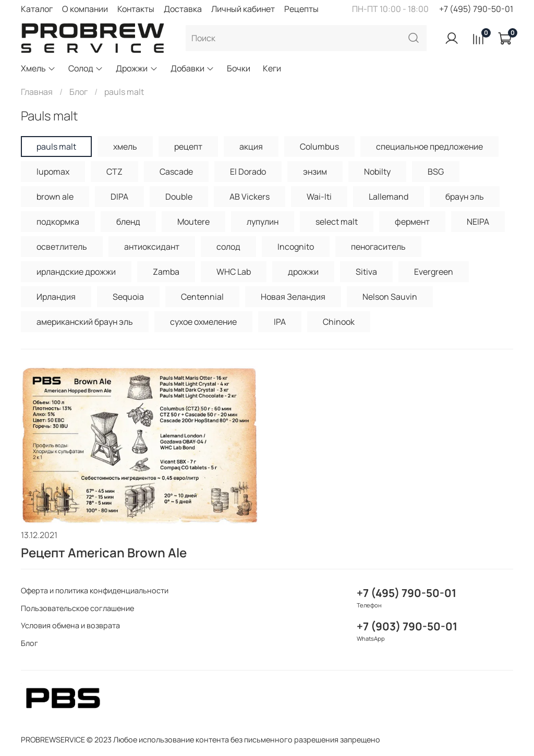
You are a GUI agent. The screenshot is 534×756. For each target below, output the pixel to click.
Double (179, 197)
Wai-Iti (319, 197)
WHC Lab (234, 272)
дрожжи (303, 272)
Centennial (202, 297)
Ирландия (56, 297)
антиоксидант (152, 247)
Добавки (192, 68)
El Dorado (248, 172)
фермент (412, 222)
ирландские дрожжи (76, 272)
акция (251, 147)
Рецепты (301, 9)
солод (228, 247)
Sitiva (366, 272)
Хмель (38, 68)
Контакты (136, 9)
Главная (37, 92)
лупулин (263, 222)
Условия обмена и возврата (70, 625)
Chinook (339, 322)
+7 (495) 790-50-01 (476, 9)
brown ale (55, 197)
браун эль (465, 197)
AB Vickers (250, 197)
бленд (128, 222)
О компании (85, 9)
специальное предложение (429, 147)
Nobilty (377, 172)
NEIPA (478, 222)
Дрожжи (137, 68)
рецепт (188, 147)
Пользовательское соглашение (77, 608)
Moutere (193, 222)
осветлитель (62, 247)
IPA (280, 322)
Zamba (166, 272)
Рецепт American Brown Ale (104, 552)
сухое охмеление (203, 322)
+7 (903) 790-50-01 (407, 626)
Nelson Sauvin (390, 297)
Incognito (296, 247)
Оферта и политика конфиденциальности (95, 590)
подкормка (58, 222)
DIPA (119, 197)
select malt (337, 222)
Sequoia (128, 297)
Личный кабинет (243, 9)
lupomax (53, 172)
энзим (315, 172)
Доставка (183, 9)
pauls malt (56, 147)
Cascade (176, 172)
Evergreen (434, 272)
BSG (436, 172)
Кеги (272, 68)
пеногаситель (378, 247)
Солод (86, 68)
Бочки (239, 68)
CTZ (114, 172)
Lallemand (389, 197)
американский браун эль (85, 322)
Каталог (37, 9)
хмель (125, 147)
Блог (78, 92)
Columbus (319, 147)
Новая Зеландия (293, 297)
